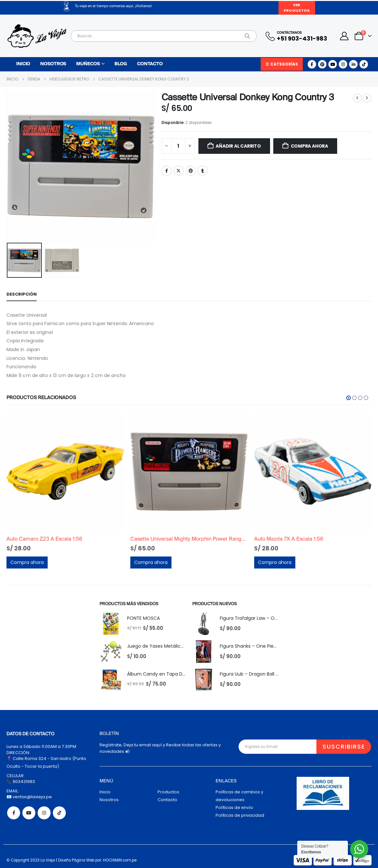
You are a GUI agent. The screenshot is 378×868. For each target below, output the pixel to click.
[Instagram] (343, 64)
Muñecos (88, 64)
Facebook (167, 171)
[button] (348, 398)
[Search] (247, 36)
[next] (367, 98)
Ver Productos (297, 8)
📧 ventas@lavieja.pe (29, 797)
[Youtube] (333, 64)
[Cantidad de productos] (178, 146)
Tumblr (203, 171)
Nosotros (53, 64)
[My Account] (344, 36)
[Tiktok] (364, 64)
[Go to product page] (65, 471)
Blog (121, 64)
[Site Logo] (37, 36)
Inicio (23, 64)
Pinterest (191, 171)
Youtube (29, 813)
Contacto (150, 64)
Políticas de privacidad (240, 815)
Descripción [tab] (22, 294)
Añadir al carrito (238, 146)
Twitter (179, 171)
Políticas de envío (234, 807)
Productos (168, 792)
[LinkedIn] (353, 64)
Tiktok (59, 813)
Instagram (44, 813)
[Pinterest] (322, 64)
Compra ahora (309, 146)
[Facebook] (312, 64)
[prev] (357, 98)
